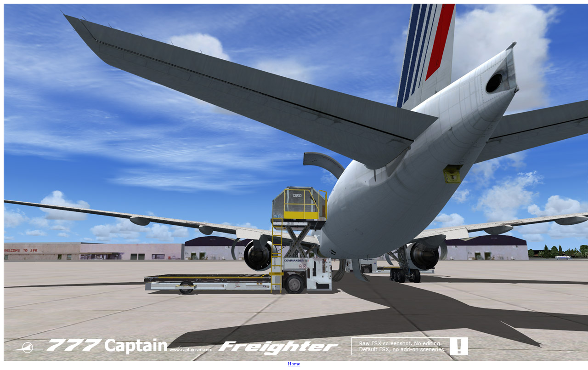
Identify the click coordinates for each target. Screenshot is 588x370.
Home (294, 364)
